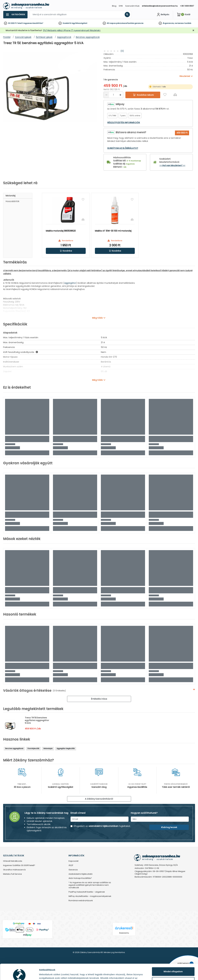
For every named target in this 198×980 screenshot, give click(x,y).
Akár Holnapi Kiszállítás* (80, 878)
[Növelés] (120, 95)
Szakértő (67, 23)
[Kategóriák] (15, 15)
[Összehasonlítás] (175, 95)
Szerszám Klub (132, 6)
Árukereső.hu (124, 933)
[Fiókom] (163, 15)
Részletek (44, 974)
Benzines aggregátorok (14, 749)
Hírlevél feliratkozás (13, 861)
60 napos (111, 23)
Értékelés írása (99, 699)
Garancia (73, 870)
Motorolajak (48, 749)
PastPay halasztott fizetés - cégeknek (87, 892)
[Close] (114, 4)
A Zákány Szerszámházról (99, 799)
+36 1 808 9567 (187, 6)
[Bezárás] (193, 30)
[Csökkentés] (106, 95)
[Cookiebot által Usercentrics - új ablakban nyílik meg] (19, 974)
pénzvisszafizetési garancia (130, 23)
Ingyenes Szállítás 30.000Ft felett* (19, 865)
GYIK (121, 6)
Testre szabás (173, 965)
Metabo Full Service (12, 874)
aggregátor (70, 283)
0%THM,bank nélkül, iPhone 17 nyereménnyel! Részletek (71, 30)
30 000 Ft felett (15, 23)
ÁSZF (71, 865)
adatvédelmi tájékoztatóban (103, 826)
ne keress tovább (183, 23)
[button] (66, 251)
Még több (97, 318)
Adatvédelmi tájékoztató (81, 874)
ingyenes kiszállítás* (33, 23)
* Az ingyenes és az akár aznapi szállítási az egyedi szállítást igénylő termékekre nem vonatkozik (90, 885)
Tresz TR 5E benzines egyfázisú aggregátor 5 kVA (37, 720)
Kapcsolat (73, 861)
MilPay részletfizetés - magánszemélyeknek (90, 896)
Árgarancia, (168, 23)
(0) (122, 51)
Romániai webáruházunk (81, 901)
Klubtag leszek (169, 827)
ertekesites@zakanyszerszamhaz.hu (160, 6)
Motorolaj (10, 196)
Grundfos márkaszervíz (14, 870)
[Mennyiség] (113, 95)
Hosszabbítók (12, 201)
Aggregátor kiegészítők (66, 749)
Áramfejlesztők (33, 749)
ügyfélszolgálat (80, 23)
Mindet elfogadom (173, 956)
